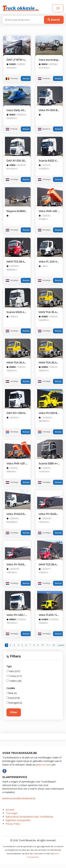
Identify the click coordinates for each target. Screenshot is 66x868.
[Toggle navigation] (58, 8)
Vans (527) (13, 671)
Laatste (61, 645)
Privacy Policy (13, 824)
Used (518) (13, 698)
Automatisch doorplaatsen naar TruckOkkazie (29, 817)
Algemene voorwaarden (18, 820)
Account (10, 810)
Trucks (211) (14, 676)
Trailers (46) (14, 681)
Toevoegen (12, 813)
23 (54, 645)
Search (54, 20)
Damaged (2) (14, 703)
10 (42, 645)
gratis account (43, 765)
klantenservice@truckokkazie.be (19, 798)
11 (47, 645)
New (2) (12, 693)
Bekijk (26, 79)
